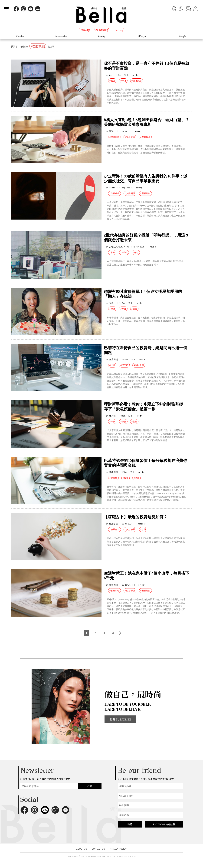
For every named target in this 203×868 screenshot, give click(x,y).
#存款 (136, 252)
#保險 (112, 422)
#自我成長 (115, 193)
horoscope (142, 524)
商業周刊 (114, 359)
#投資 (112, 81)
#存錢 (123, 309)
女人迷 (112, 416)
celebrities (143, 359)
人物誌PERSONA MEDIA (119, 247)
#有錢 (112, 252)
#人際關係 (130, 193)
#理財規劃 (137, 81)
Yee (110, 75)
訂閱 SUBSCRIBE (120, 719)
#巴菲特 (124, 365)
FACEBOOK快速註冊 (164, 824)
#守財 (123, 81)
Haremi (112, 188)
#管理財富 (130, 137)
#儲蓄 (134, 309)
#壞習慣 (113, 478)
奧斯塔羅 (114, 524)
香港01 (112, 131)
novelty (135, 75)
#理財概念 (145, 137)
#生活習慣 (130, 591)
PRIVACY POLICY (118, 849)
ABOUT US (82, 849)
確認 (130, 824)
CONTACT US (98, 849)
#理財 (112, 309)
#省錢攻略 (115, 591)
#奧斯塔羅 (130, 529)
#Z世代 (124, 252)
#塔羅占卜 (115, 529)
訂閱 (90, 786)
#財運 (143, 529)
